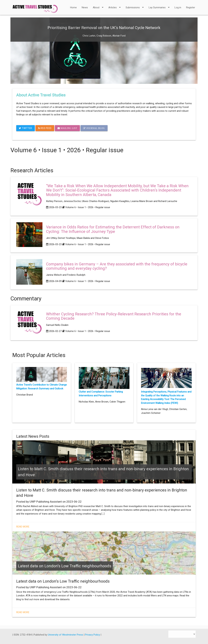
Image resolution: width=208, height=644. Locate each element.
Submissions (135, 5)
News (85, 7)
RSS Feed (45, 128)
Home (73, 7)
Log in (178, 7)
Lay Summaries (159, 5)
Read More (23, 527)
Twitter (26, 128)
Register (191, 7)
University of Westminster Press (66, 635)
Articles (115, 5)
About (98, 5)
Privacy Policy (93, 635)
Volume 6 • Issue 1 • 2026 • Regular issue (88, 207)
